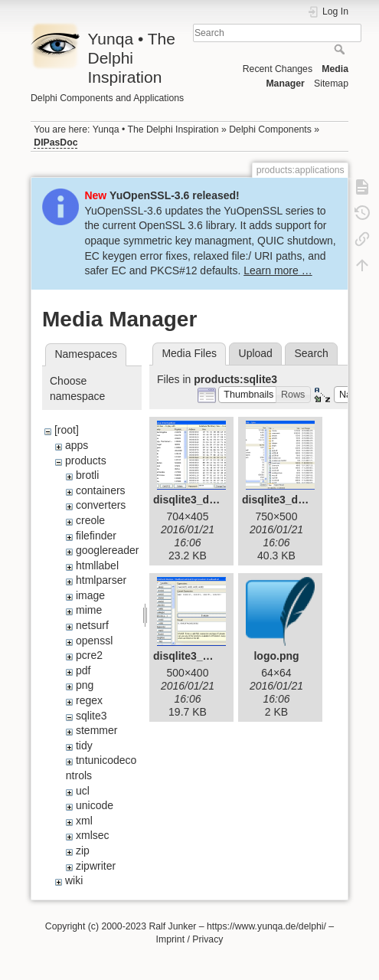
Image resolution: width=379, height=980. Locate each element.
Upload (256, 353)
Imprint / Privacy (190, 939)
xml (84, 821)
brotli (87, 475)
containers (101, 490)
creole (90, 520)
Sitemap (331, 84)
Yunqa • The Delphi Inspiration (156, 129)
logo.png (276, 656)
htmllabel (97, 565)
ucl (83, 791)
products (86, 461)
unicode (95, 805)
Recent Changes (278, 69)
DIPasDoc (56, 143)
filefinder (96, 536)
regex (89, 700)
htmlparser (101, 580)
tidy (84, 746)
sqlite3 (91, 716)
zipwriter (96, 866)
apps (77, 445)
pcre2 (89, 655)
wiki (74, 880)
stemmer (96, 730)
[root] (67, 430)
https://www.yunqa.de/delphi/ (266, 926)
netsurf (92, 625)
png (85, 685)
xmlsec (93, 835)
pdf (83, 670)
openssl (94, 641)
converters (101, 505)
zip (83, 851)
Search (341, 49)
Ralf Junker (172, 926)
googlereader (108, 550)
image (90, 595)
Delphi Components (270, 129)
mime (89, 610)
